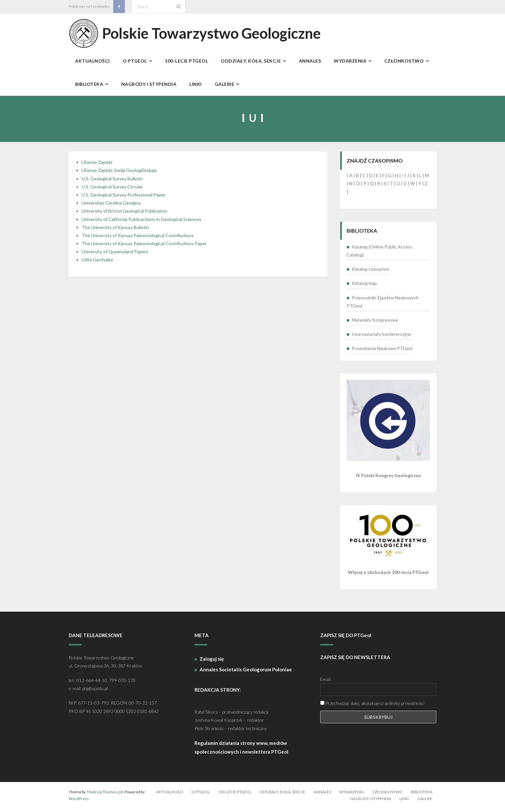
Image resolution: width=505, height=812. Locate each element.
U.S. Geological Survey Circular (112, 190)
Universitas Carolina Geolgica (111, 206)
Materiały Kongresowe (375, 323)
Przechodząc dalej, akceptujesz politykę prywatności (372, 707)
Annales (322, 795)
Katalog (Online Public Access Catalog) (380, 254)
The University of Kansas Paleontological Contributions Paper (144, 247)
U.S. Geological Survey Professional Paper (124, 198)
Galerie (425, 802)
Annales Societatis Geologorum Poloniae (246, 673)
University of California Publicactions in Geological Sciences (141, 222)
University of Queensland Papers (115, 255)
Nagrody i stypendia (371, 802)
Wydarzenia (352, 795)
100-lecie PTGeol (235, 795)
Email (325, 683)
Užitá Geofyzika (97, 263)
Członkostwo (387, 795)
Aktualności (170, 795)
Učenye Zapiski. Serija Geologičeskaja (119, 174)
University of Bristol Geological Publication (124, 214)
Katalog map (364, 287)
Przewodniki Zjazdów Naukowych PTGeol (383, 305)
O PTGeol (201, 795)
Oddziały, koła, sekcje (283, 795)
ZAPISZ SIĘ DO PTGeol (346, 639)
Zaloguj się (212, 662)
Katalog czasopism (371, 272)
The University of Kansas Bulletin (115, 231)
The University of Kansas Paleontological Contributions (138, 239)
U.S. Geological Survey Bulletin (112, 182)
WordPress (79, 802)
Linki (404, 802)
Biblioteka (422, 795)
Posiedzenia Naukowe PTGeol (382, 352)
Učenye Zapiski (97, 166)
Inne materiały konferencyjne (381, 337)
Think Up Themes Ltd (105, 795)
